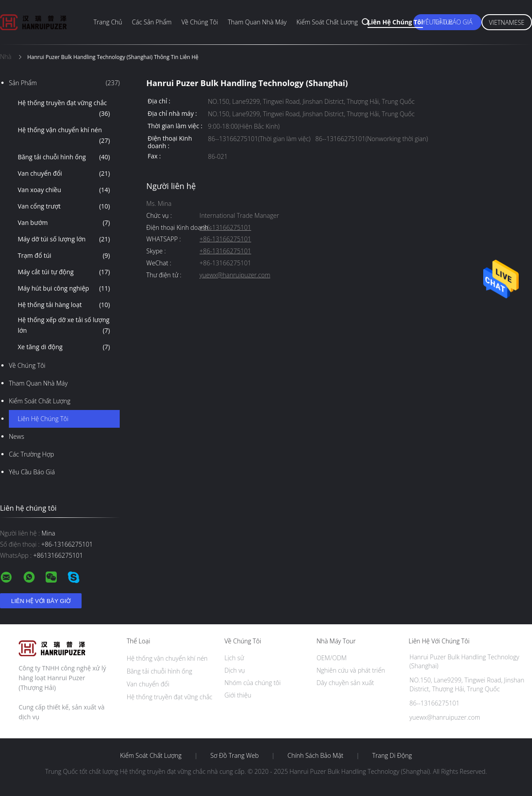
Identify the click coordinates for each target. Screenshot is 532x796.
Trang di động (392, 756)
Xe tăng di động (64, 347)
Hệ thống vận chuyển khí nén (64, 136)
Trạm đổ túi (64, 256)
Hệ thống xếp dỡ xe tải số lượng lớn (64, 326)
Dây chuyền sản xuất (345, 683)
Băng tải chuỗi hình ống (64, 157)
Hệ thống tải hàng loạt (64, 305)
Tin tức (443, 22)
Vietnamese (507, 22)
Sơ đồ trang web (234, 756)
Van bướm (64, 223)
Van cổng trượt (64, 206)
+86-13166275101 (225, 228)
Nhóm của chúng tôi (252, 683)
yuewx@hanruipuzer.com (235, 275)
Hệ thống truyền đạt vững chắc (64, 109)
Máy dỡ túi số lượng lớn (64, 239)
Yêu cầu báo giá (32, 472)
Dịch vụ (235, 670)
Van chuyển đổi (64, 173)
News (16, 436)
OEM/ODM (332, 658)
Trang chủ (108, 22)
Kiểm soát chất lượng (327, 22)
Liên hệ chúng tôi (395, 22)
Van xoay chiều (64, 190)
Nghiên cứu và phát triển (351, 670)
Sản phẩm (64, 83)
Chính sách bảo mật (315, 756)
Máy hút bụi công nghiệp (64, 288)
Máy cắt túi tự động (64, 272)
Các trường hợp (31, 454)
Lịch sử (234, 658)
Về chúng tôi (200, 22)
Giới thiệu (238, 695)
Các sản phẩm (152, 22)
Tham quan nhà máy (257, 22)
